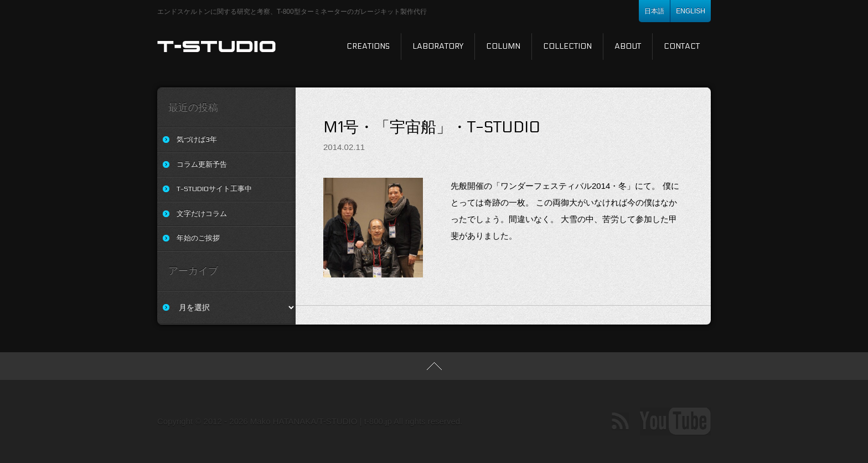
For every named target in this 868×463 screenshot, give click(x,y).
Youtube (675, 421)
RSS (620, 421)
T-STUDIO (217, 47)
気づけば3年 (197, 140)
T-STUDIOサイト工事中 (214, 189)
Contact (682, 46)
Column (503, 46)
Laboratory (438, 46)
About (628, 46)
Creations (368, 46)
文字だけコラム (202, 214)
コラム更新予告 (202, 164)
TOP (434, 366)
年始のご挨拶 (198, 238)
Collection (567, 46)
